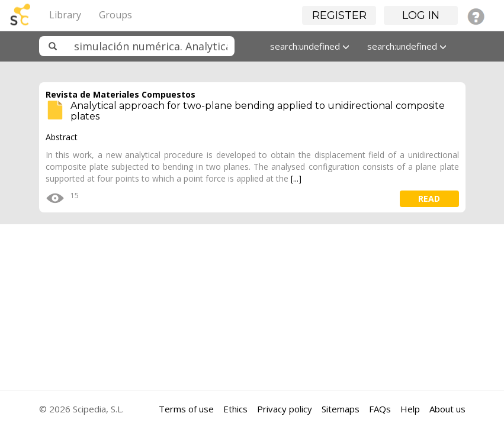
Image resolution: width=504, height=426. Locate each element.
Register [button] (339, 15)
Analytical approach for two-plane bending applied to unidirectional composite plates (258, 111)
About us (447, 409)
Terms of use (186, 409)
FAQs (380, 409)
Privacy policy (285, 409)
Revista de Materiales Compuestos (121, 94)
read (429, 199)
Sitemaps (341, 409)
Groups (115, 15)
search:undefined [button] (310, 46)
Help (410, 409)
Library (65, 15)
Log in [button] (421, 15)
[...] (296, 178)
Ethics (235, 409)
